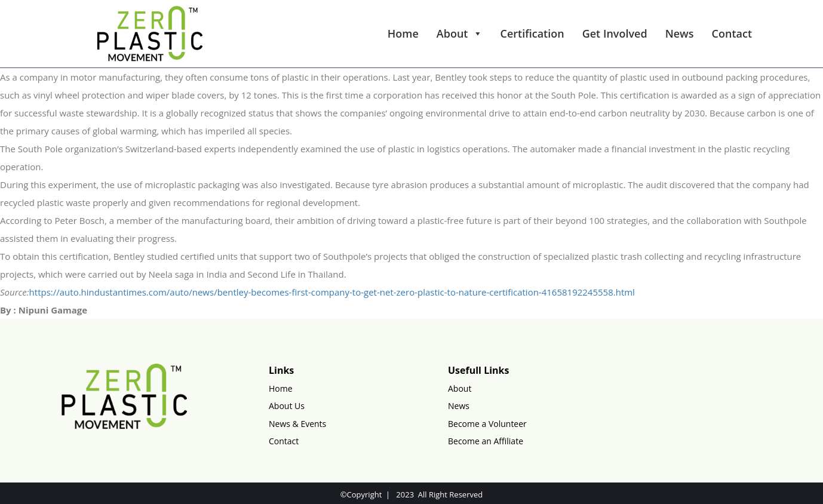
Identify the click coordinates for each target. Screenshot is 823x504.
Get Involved (615, 33)
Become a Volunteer (487, 424)
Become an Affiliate (486, 441)
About (460, 33)
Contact (732, 33)
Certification (532, 33)
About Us (287, 406)
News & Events (297, 424)
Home (403, 33)
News (680, 33)
